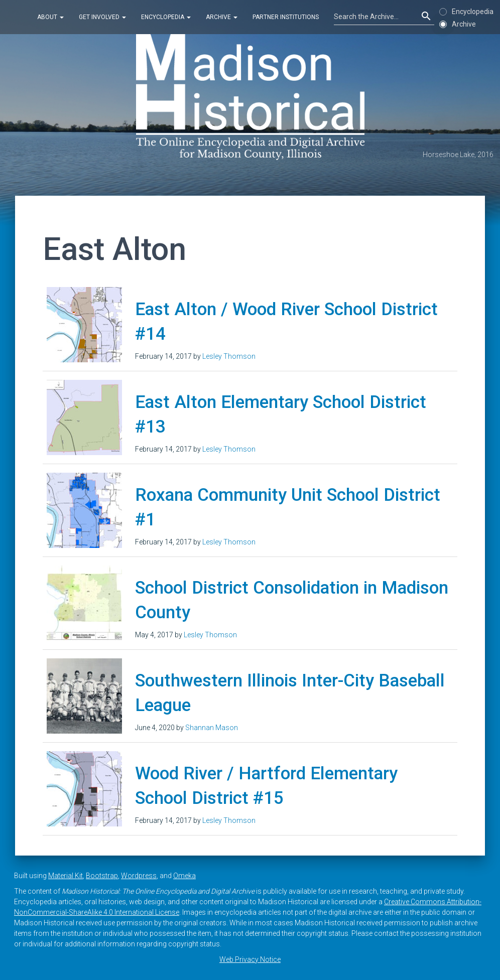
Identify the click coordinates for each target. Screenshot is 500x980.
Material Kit (66, 876)
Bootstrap (102, 876)
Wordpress (139, 876)
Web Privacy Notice (250, 959)
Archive (222, 17)
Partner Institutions (286, 17)
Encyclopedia (166, 17)
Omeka (184, 876)
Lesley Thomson (229, 356)
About (50, 17)
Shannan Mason (212, 728)
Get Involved (102, 17)
